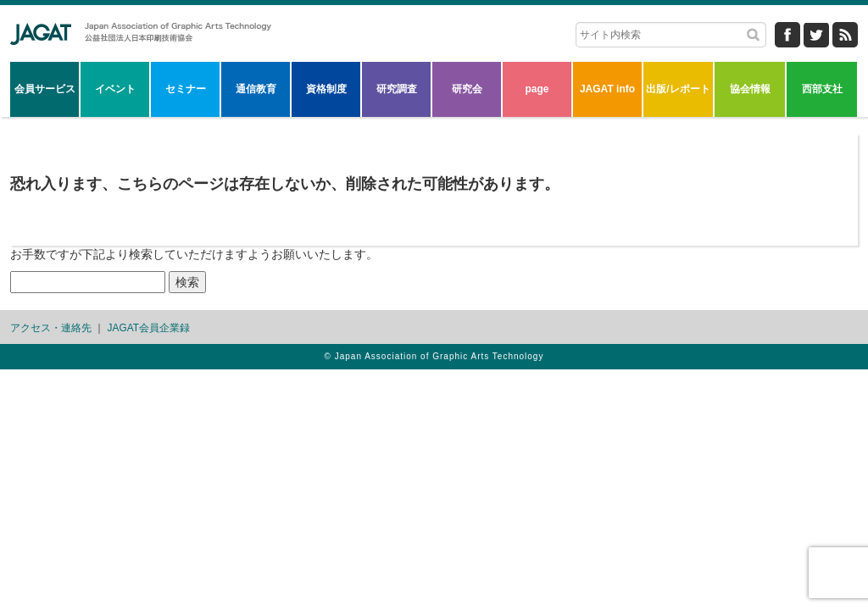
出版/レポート (678, 89)
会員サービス (45, 89)
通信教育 (256, 89)
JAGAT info (607, 89)
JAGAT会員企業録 (149, 328)
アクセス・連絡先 (51, 328)
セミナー (186, 89)
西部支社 (822, 89)
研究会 (467, 89)
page (537, 89)
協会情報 (750, 89)
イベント (115, 89)
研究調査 (397, 89)
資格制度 (326, 89)
